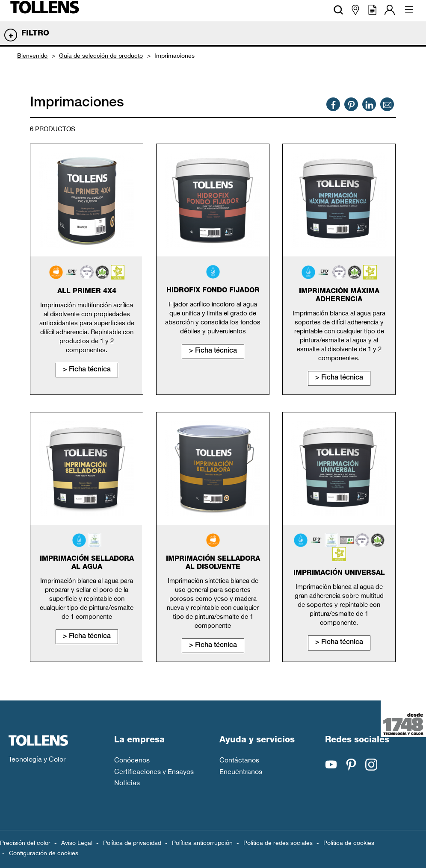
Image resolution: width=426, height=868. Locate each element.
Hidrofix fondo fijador (213, 291)
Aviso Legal (77, 843)
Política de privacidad (132, 843)
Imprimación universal (339, 574)
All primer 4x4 (87, 292)
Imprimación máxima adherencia (339, 296)
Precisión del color (25, 843)
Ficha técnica (90, 370)
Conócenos (132, 760)
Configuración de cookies (44, 853)
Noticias (127, 783)
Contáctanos (239, 760)
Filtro (35, 34)
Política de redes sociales (278, 843)
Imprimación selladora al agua (87, 563)
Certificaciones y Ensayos (154, 771)
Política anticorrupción (202, 843)
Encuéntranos (241, 771)
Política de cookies (349, 843)
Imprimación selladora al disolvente (213, 563)
